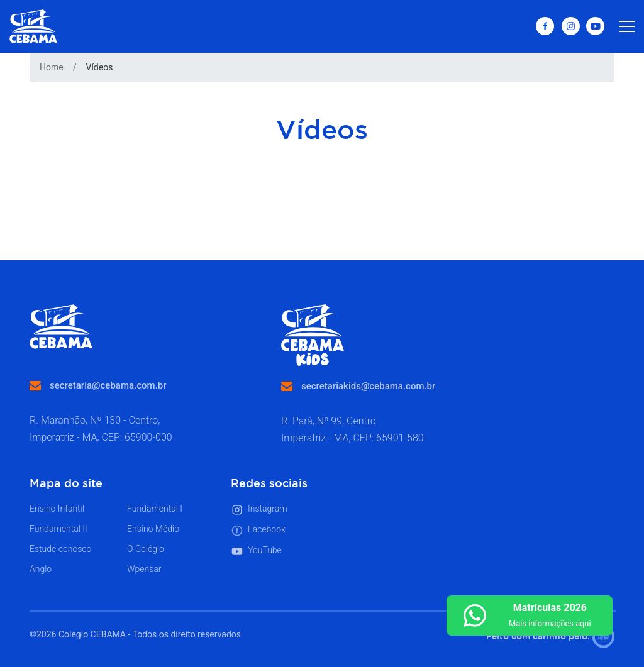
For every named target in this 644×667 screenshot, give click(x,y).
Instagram (259, 510)
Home (52, 67)
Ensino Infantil (57, 509)
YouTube (256, 551)
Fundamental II (58, 529)
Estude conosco (60, 549)
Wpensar (144, 569)
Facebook (258, 531)
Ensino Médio (153, 529)
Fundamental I (155, 509)
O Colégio (146, 549)
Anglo (41, 569)
